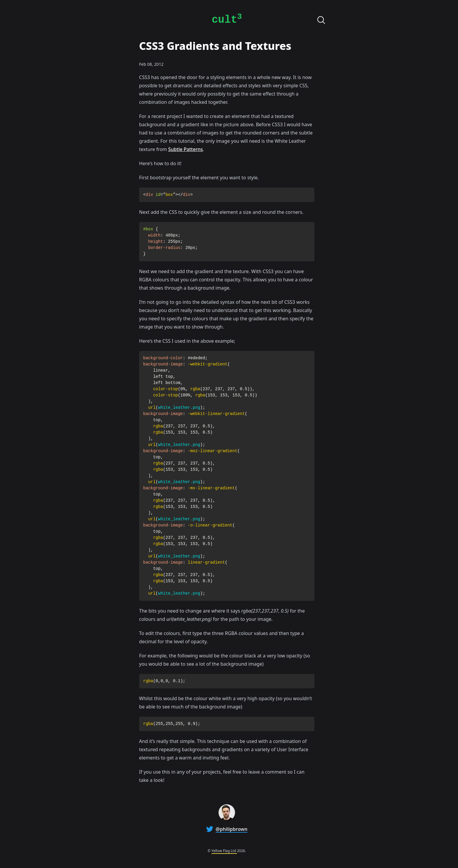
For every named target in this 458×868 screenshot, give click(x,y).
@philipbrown (232, 829)
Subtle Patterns (185, 149)
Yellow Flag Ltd (224, 851)
